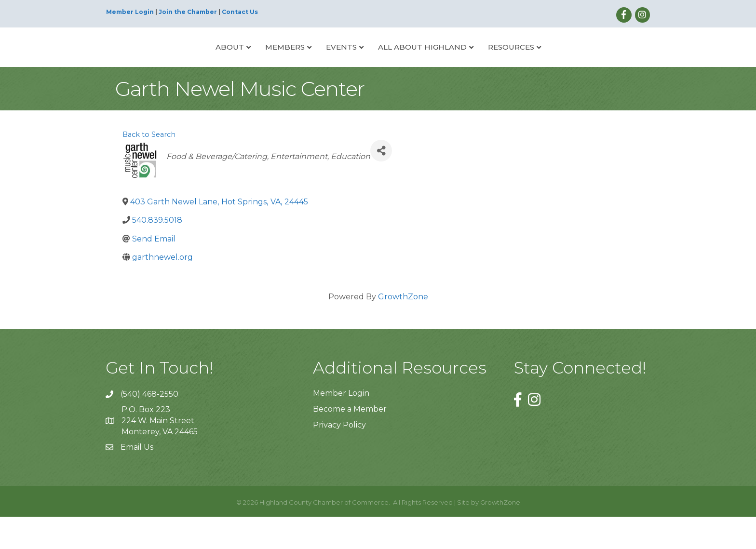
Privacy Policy (339, 458)
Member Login (130, 12)
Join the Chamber (188, 12)
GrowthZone (403, 329)
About (194, 62)
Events (305, 62)
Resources (547, 62)
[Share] (381, 183)
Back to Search (149, 167)
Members (249, 62)
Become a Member (350, 441)
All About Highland (459, 62)
